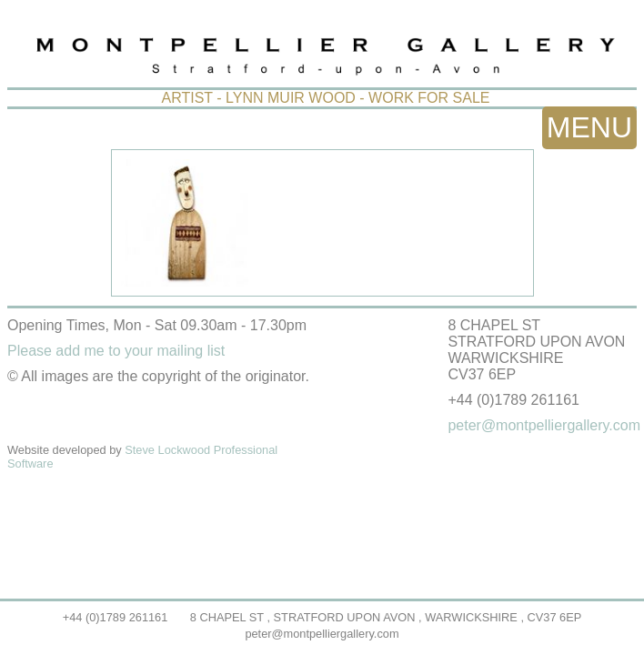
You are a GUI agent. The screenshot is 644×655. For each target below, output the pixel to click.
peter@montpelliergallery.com (322, 634)
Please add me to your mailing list (116, 351)
